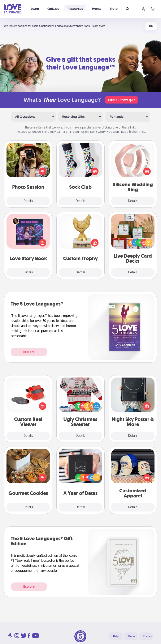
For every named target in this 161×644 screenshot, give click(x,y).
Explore (29, 352)
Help (116, 636)
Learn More (99, 26)
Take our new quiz (121, 100)
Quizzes (53, 9)
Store (114, 9)
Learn (35, 9)
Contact (147, 636)
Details (28, 201)
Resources (75, 9)
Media (131, 636)
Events (96, 9)
